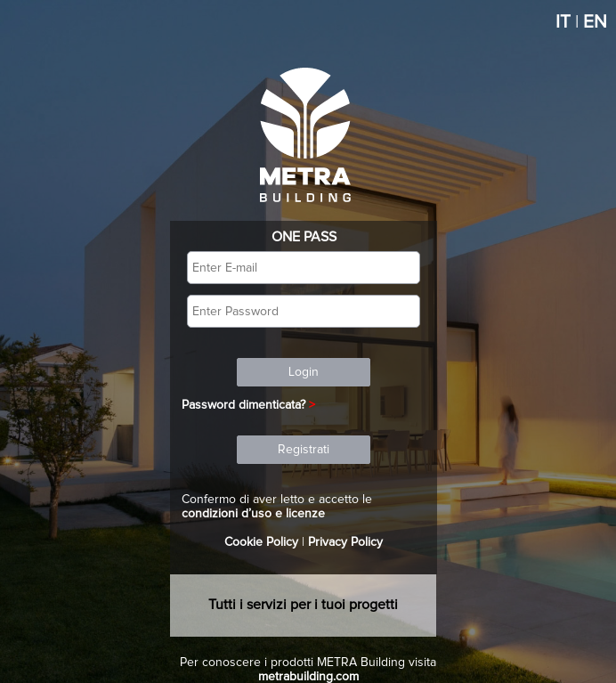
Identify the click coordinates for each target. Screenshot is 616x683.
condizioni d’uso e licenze (253, 514)
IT (563, 22)
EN (595, 22)
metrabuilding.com (308, 677)
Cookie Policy (261, 542)
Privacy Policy (345, 542)
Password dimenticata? (243, 405)
